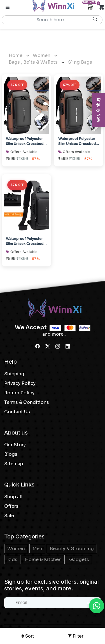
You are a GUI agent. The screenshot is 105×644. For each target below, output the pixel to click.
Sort (28, 636)
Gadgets (79, 560)
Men (37, 549)
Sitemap (14, 464)
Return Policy (19, 393)
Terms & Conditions (27, 402)
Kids (12, 560)
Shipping (14, 374)
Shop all (13, 497)
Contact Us (17, 412)
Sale (9, 516)
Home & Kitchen (43, 560)
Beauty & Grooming (72, 549)
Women (45, 55)
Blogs (11, 454)
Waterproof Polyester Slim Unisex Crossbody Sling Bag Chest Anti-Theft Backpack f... (26, 141)
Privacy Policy (20, 383)
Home (19, 55)
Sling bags (80, 62)
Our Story (15, 445)
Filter (76, 636)
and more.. (54, 334)
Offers (11, 506)
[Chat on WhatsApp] (97, 606)
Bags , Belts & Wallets (36, 62)
